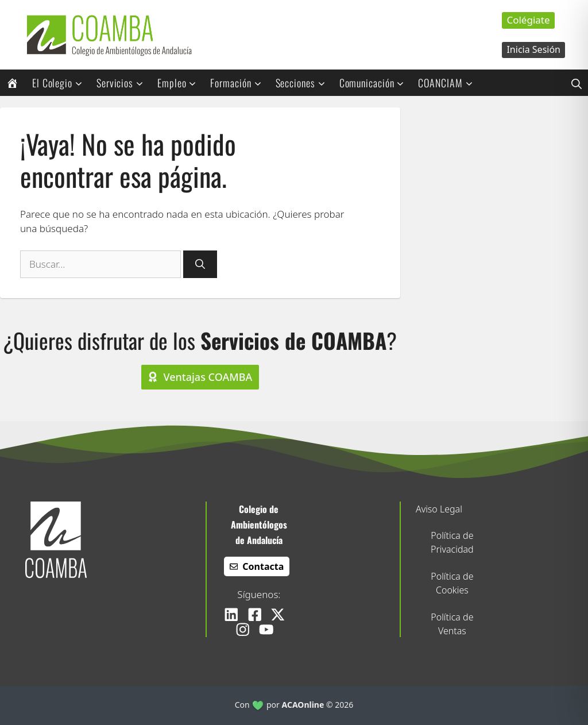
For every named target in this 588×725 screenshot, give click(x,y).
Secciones (304, 83)
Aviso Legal (439, 509)
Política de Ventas (452, 624)
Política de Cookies (452, 583)
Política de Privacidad (452, 542)
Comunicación (376, 83)
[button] (577, 83)
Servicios (124, 83)
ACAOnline (303, 705)
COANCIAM (449, 83)
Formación (239, 83)
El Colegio (61, 83)
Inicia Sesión (533, 49)
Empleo (181, 83)
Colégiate (528, 20)
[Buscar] (200, 264)
